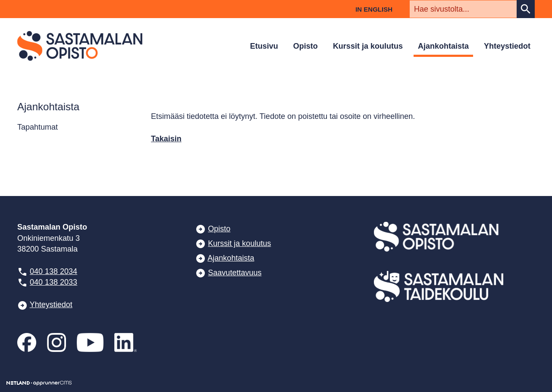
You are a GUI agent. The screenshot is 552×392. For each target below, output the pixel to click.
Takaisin (166, 139)
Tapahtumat (38, 127)
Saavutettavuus (235, 273)
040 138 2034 (53, 271)
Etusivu (264, 46)
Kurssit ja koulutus (368, 46)
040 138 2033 (53, 282)
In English (374, 9)
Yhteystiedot (507, 46)
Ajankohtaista (443, 46)
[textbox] (463, 9)
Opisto (306, 46)
